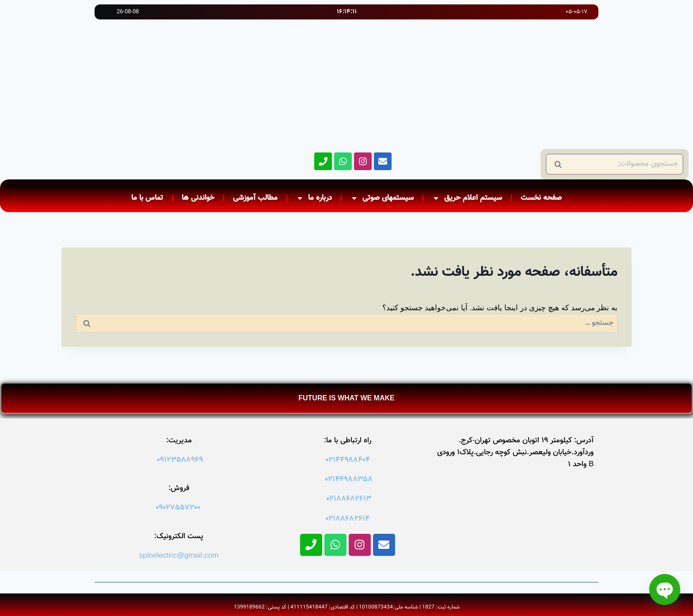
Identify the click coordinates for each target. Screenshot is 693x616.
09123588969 (180, 460)
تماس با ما (147, 198)
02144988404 (348, 460)
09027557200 (178, 508)
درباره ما (314, 198)
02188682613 (349, 499)
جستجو (669, 164)
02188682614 (347, 519)
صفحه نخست (541, 198)
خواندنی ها (198, 198)
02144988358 (349, 479)
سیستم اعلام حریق (467, 198)
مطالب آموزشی (255, 198)
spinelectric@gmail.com (179, 556)
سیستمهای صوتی (382, 198)
